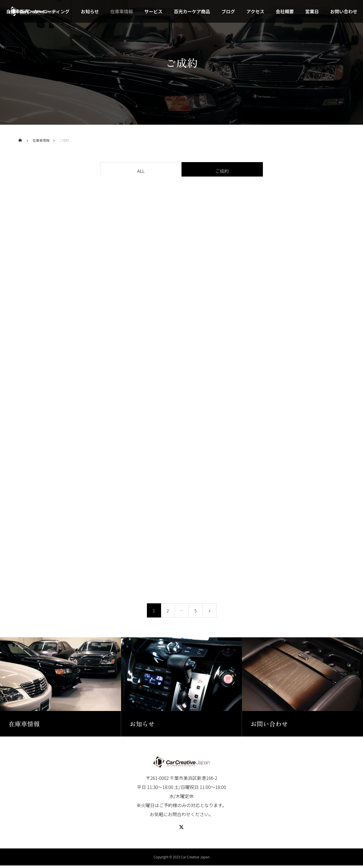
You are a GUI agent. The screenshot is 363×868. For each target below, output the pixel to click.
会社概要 (285, 11)
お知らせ (90, 11)
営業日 (312, 11)
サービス (153, 11)
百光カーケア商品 (192, 11)
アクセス (255, 11)
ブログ (228, 11)
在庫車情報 (122, 11)
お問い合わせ (344, 11)
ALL (141, 171)
